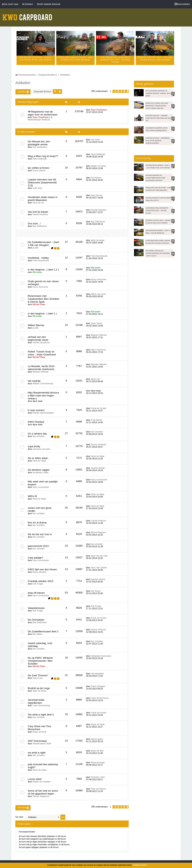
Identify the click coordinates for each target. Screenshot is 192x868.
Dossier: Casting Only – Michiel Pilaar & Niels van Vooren (155, 59)
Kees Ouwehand (40, 117)
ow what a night (37, 753)
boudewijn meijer (41, 472)
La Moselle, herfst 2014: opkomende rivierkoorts (41, 368)
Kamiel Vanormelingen (43, 413)
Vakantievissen (36, 608)
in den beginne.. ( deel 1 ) (42, 313)
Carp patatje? (35, 558)
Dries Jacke (96, 323)
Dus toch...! (34, 223)
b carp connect (36, 410)
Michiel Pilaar (39, 304)
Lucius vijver (35, 779)
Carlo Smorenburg (41, 705)
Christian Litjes (98, 777)
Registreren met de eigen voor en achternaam (43, 113)
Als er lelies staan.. (38, 458)
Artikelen (23, 83)
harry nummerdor (41, 487)
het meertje (34, 381)
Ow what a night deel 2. (41, 715)
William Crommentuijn (43, 384)
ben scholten (39, 436)
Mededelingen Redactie (39, 120)
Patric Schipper (98, 686)
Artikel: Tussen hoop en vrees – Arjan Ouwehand (42, 353)
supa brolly (34, 446)
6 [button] (126, 91)
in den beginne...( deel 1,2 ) (43, 270)
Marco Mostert (39, 572)
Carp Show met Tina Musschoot (39, 728)
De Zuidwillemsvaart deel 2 (43, 631)
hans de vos (38, 203)
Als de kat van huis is (40, 534)
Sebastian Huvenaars (101, 656)
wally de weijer (98, 240)
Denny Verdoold (98, 445)
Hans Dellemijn (40, 159)
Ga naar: (19, 817)
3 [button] (117, 91)
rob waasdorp (97, 674)
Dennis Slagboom (41, 796)
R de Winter (96, 420)
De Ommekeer (36, 620)
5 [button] (123, 91)
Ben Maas (37, 634)
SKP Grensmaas (37, 741)
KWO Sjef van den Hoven (42, 569)
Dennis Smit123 (98, 630)
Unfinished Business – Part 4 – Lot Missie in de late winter (36, 59)
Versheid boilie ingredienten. (36, 701)
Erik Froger (38, 584)
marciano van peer (41, 449)
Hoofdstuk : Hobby (38, 258)
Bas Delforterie (40, 226)
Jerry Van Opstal (99, 568)
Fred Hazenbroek (41, 261)
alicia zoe (95, 379)
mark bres (37, 188)
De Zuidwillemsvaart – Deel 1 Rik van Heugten (43, 244)
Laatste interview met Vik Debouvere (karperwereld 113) (42, 182)
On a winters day (37, 434)
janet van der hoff (99, 556)
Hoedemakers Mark (42, 744)
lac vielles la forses (38, 168)
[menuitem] (182, 4)
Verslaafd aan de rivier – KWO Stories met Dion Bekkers (75, 59)
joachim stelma (98, 579)
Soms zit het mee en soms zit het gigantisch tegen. (43, 792)
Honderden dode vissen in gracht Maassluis (43, 199)
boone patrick (39, 170)
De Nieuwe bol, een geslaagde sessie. (39, 143)
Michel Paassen (98, 532)
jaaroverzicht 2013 (38, 546)
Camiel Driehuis (98, 521)
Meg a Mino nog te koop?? (43, 156)
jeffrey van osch (98, 294)
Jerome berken (98, 468)
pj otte (35, 248)
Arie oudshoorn (40, 147)
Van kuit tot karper (38, 212)
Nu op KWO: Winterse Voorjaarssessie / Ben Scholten (40, 661)
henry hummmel (40, 287)
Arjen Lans (38, 678)
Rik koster (37, 272)
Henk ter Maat (39, 461)
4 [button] (120, 91)
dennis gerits (97, 739)
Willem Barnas (36, 325)
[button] (128, 91)
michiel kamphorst (41, 343)
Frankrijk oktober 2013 (40, 581)
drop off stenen (36, 593)
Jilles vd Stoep (39, 691)
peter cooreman (98, 350)
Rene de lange (39, 770)
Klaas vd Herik (39, 732)
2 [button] (114, 91)
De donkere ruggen (39, 470)
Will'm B (32, 496)
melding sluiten (140, 865)
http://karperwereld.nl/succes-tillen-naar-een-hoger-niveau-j (43, 396)
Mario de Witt (97, 751)
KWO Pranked (36, 422)
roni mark (95, 140)
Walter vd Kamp (98, 166)
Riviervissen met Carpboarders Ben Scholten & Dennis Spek (44, 299)
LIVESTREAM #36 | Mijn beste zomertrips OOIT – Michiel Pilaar (115, 60)
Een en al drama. (37, 523)
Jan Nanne (96, 178)
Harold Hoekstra (40, 214)
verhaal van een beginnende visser (38, 338)
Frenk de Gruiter (99, 408)
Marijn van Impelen (42, 782)
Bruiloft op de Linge (39, 688)
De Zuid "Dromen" (38, 675)
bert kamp (96, 591)
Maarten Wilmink (99, 335)
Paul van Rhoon (98, 789)
